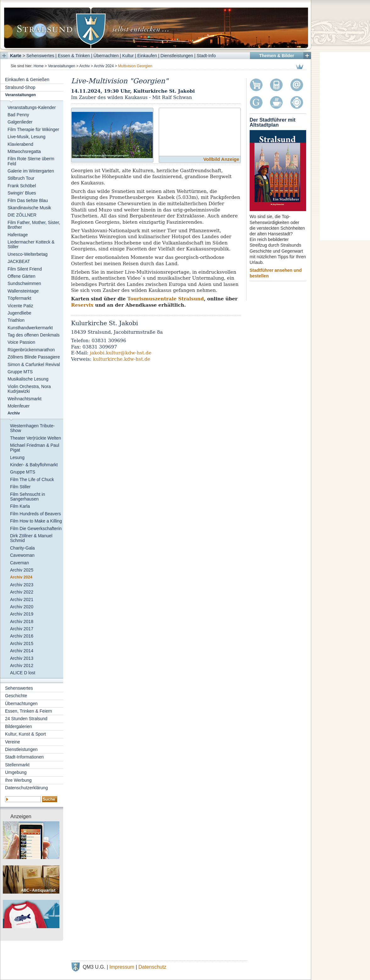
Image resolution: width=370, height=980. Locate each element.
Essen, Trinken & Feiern (28, 711)
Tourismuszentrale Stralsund (166, 299)
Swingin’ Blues (22, 193)
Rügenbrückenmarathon (31, 350)
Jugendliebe (19, 313)
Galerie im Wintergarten (31, 171)
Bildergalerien (19, 726)
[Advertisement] (345, 146)
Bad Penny (18, 115)
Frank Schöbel (22, 186)
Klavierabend (20, 144)
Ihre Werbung (18, 780)
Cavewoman (22, 555)
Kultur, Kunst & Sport (25, 734)
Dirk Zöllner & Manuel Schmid (31, 538)
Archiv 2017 (22, 629)
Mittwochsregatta (24, 151)
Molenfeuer (19, 406)
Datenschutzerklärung (26, 788)
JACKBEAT (19, 261)
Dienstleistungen (177, 56)
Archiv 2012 (22, 665)
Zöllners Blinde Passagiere (34, 357)
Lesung (17, 457)
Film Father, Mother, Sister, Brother (34, 225)
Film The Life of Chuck (32, 479)
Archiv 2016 (22, 636)
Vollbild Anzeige (221, 159)
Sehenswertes (40, 56)
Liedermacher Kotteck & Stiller (31, 244)
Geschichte (16, 696)
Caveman (19, 563)
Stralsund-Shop (20, 87)
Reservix (82, 305)
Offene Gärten (21, 276)
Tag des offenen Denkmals (34, 335)
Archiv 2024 (104, 66)
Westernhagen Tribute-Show (32, 428)
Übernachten (106, 56)
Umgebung (16, 772)
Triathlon (16, 320)
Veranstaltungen (61, 66)
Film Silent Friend (25, 269)
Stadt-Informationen (24, 757)
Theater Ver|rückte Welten (36, 438)
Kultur (128, 56)
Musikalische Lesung (28, 379)
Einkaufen (147, 56)
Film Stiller (20, 487)
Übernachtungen (21, 704)
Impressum (122, 967)
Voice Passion (21, 342)
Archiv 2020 (22, 607)
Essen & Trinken (74, 56)
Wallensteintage (23, 291)
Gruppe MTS (20, 372)
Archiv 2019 (22, 614)
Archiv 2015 (22, 643)
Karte (16, 56)
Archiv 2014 (22, 651)
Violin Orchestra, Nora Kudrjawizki (29, 389)
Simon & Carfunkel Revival (34, 364)
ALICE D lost (23, 673)
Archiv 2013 (22, 658)
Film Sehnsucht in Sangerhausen (28, 497)
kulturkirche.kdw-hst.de (122, 359)
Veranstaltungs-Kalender (32, 107)
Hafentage (18, 235)
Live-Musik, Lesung (27, 137)
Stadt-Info (206, 56)
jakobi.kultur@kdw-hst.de (121, 353)
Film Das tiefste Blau (28, 200)
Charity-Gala (22, 548)
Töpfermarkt (19, 298)
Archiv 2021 (22, 599)
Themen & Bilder (276, 56)
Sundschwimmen (24, 283)
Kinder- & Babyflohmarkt (34, 465)
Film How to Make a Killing (36, 521)
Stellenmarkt (17, 765)
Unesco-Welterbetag (28, 254)
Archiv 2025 (22, 570)
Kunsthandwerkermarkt (30, 328)
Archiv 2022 (22, 592)
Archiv (84, 66)
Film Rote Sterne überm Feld (31, 161)
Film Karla (20, 506)
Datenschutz (152, 967)
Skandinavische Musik (29, 208)
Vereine (12, 742)
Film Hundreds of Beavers (36, 514)
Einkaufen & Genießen (27, 79)
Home (39, 66)
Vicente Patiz (20, 306)
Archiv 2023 (22, 585)
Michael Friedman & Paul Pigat (35, 448)
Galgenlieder (20, 122)
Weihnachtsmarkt (25, 399)
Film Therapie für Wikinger (33, 129)
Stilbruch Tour (21, 178)
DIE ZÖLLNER (22, 215)
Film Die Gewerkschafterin (36, 528)
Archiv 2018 (22, 621)
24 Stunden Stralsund (26, 719)
